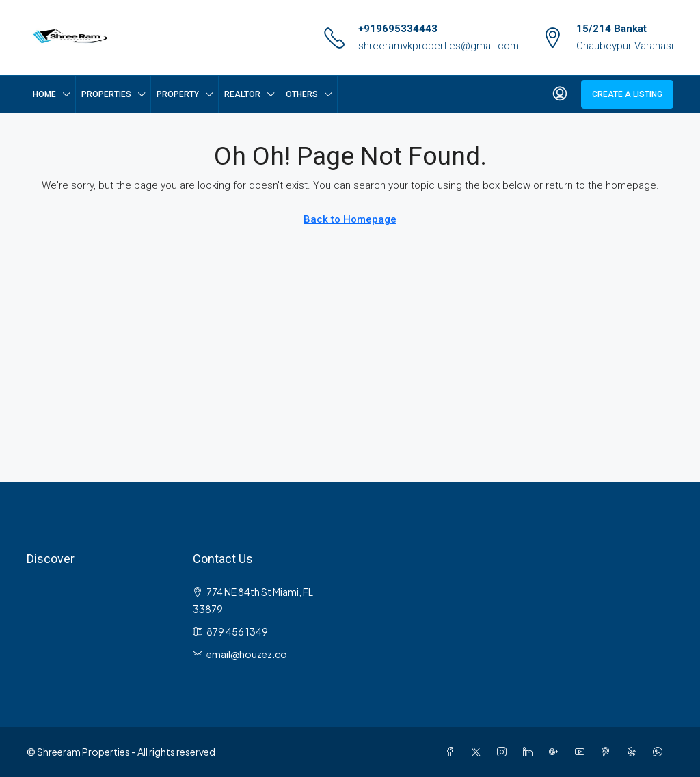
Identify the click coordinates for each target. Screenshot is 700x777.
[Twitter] (479, 752)
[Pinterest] (608, 752)
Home (44, 94)
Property (178, 94)
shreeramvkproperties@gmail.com (439, 46)
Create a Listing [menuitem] (627, 94)
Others (302, 94)
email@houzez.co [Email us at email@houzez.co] (247, 654)
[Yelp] (634, 752)
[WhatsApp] (660, 752)
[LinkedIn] (530, 752)
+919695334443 (398, 29)
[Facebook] (453, 752)
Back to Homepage (350, 219)
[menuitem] (560, 94)
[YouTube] (582, 752)
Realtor (242, 94)
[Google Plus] (556, 752)
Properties (106, 94)
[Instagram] (504, 752)
